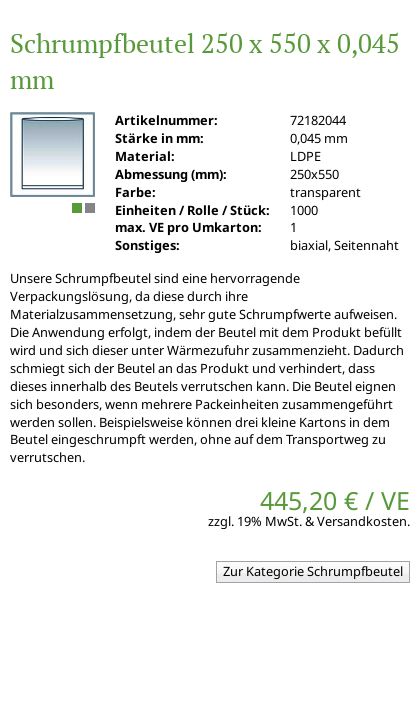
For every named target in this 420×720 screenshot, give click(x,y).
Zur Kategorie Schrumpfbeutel (313, 571)
